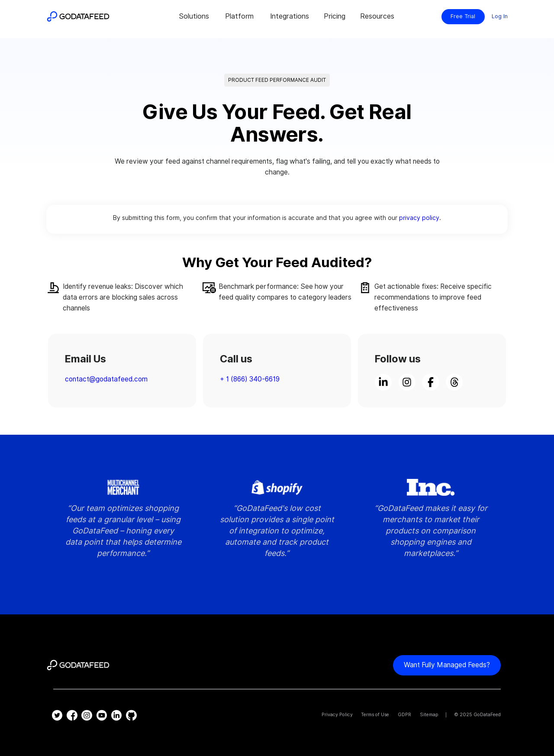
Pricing (335, 16)
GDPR (404, 715)
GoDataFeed (487, 715)
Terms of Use (375, 715)
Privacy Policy (337, 715)
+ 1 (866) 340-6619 (250, 379)
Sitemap (429, 715)
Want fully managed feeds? (447, 665)
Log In (500, 16)
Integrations (290, 16)
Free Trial (463, 16)
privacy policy (419, 218)
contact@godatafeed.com (106, 379)
